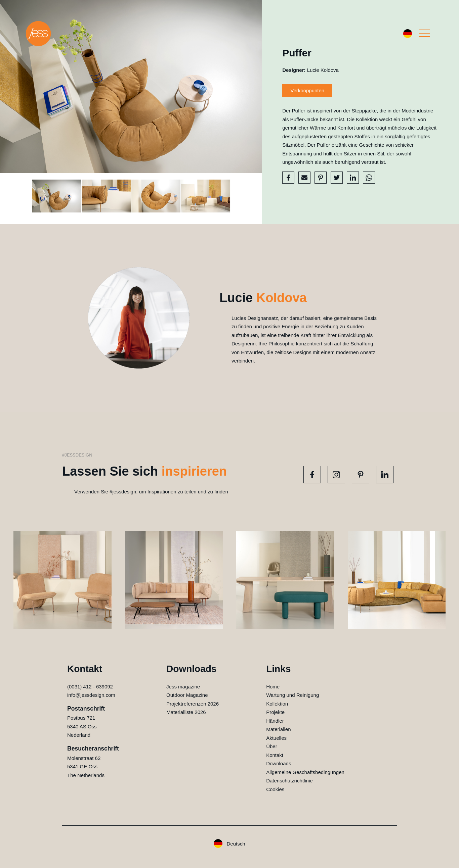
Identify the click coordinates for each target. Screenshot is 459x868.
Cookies (275, 789)
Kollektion (277, 704)
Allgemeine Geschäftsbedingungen (305, 772)
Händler (275, 721)
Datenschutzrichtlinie (289, 781)
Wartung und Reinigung (293, 695)
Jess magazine (183, 687)
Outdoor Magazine (187, 695)
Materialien (278, 729)
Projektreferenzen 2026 (193, 704)
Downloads (279, 763)
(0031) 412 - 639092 (90, 687)
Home (273, 687)
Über (272, 746)
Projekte (275, 712)
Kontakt (275, 755)
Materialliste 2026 (186, 712)
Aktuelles (276, 738)
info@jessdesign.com (91, 695)
